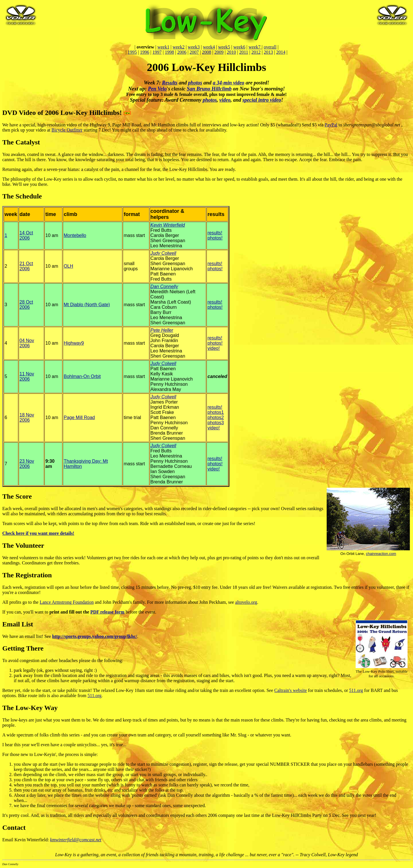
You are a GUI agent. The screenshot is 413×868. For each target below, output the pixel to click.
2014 (281, 52)
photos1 (216, 412)
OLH (68, 266)
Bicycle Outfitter (67, 130)
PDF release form (107, 612)
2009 (219, 52)
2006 (182, 52)
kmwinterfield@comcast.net (76, 840)
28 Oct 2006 (26, 305)
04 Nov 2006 (27, 343)
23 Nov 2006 (27, 464)
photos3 (216, 423)
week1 (163, 47)
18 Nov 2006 (27, 417)
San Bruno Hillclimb (209, 89)
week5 (224, 47)
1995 (132, 52)
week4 (209, 47)
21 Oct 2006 (26, 266)
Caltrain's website (291, 690)
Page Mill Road (79, 417)
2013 (268, 52)
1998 (170, 52)
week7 (255, 47)
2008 (206, 52)
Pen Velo (157, 89)
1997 (157, 52)
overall (270, 47)
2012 (256, 52)
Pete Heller (162, 330)
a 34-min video (229, 83)
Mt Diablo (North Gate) (87, 305)
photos (195, 83)
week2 (179, 47)
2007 (194, 52)
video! (214, 348)
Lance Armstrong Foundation (67, 602)
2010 (231, 52)
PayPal (331, 125)
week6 (239, 47)
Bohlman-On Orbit (82, 376)
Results (170, 83)
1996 (145, 52)
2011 (244, 52)
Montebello (75, 235)
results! (215, 233)
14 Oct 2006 (26, 235)
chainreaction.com (381, 554)
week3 (194, 47)
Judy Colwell (163, 253)
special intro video (262, 100)
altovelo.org (246, 602)
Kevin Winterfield (168, 225)
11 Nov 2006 (27, 376)
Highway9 (74, 343)
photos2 (216, 417)
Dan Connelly (164, 287)
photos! (215, 238)
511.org (356, 690)
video (225, 100)
